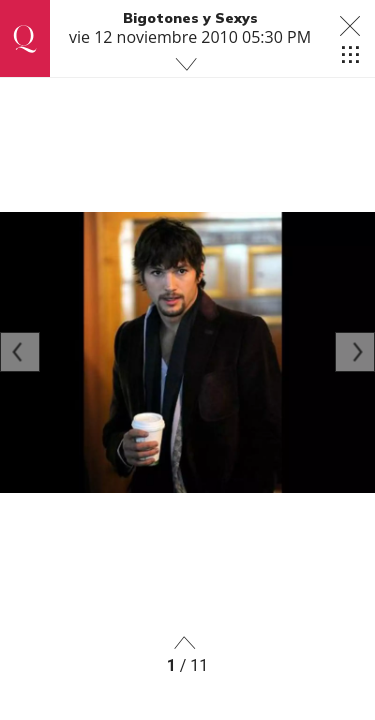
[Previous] (20, 352)
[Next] (355, 352)
